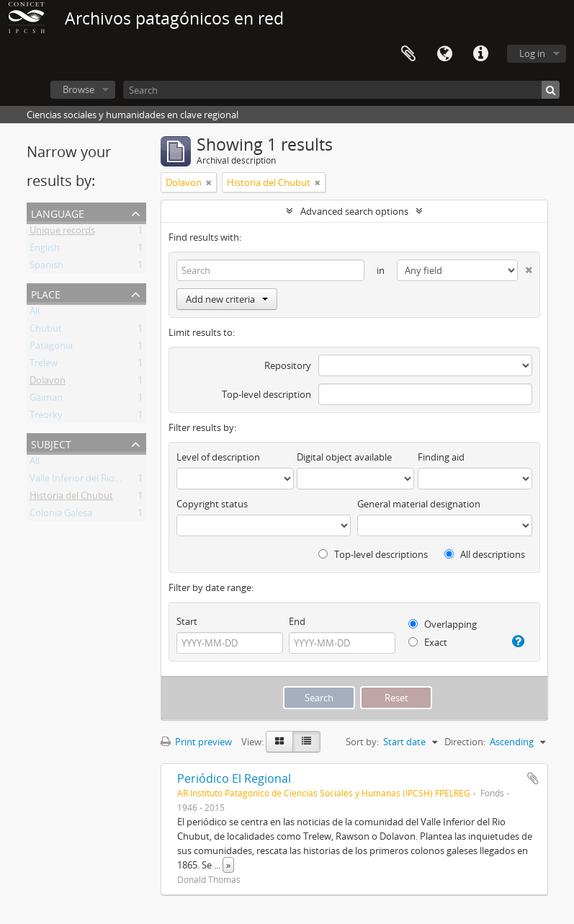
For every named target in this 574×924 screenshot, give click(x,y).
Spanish (46, 267)
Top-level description (266, 394)
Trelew (44, 365)
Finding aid (441, 457)
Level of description (218, 457)
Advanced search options (354, 211)
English (45, 250)
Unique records (62, 233)
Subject (51, 443)
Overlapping (443, 624)
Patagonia (51, 348)
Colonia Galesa (61, 515)
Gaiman (46, 400)
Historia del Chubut (71, 498)
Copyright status (212, 504)
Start (187, 621)
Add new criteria (227, 299)
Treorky (46, 417)
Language (444, 54)
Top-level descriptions (373, 554)
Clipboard (408, 54)
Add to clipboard (533, 778)
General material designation (419, 504)
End (297, 621)
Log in (532, 53)
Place (46, 293)
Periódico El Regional (234, 778)
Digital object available (344, 457)
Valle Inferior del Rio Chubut (89, 481)
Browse (79, 89)
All (35, 314)
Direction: (465, 742)
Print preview (196, 742)
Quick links (480, 54)
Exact (428, 642)
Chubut (46, 331)
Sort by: (362, 742)
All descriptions (485, 554)
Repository (288, 365)
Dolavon (48, 383)
